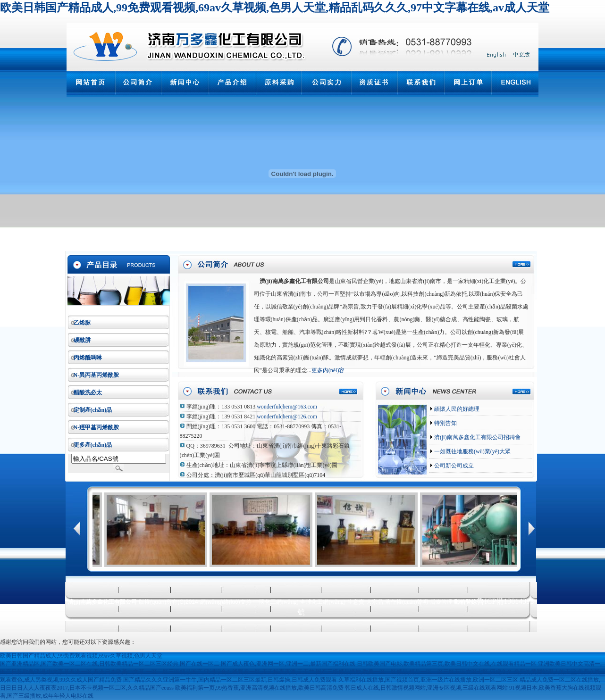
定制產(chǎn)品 (93, 410)
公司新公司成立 (453, 466)
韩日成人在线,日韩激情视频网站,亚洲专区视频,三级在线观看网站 (426, 688)
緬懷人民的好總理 (456, 409)
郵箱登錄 (465, 602)
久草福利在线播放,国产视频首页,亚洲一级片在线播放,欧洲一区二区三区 (428, 680)
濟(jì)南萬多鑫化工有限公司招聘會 (477, 437)
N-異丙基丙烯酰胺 (97, 375)
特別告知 (445, 423)
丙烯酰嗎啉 (88, 358)
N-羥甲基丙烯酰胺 (97, 427)
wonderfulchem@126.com (287, 417)
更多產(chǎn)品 (93, 445)
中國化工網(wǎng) (276, 602)
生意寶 (356, 602)
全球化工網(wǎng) (323, 602)
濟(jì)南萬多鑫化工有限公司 (294, 281)
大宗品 (375, 602)
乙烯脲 (82, 323)
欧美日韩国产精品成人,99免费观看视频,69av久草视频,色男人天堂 (81, 656)
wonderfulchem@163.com (287, 407)
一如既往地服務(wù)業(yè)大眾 (472, 451)
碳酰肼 (82, 340)
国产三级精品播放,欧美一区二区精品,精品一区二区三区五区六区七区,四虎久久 (414, 672)
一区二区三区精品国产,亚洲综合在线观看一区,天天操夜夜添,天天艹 (230, 672)
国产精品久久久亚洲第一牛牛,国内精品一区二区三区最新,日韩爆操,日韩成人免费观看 (230, 680)
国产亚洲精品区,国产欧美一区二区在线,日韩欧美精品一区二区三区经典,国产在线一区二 (110, 664)
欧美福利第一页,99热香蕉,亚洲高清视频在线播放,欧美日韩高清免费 (259, 688)
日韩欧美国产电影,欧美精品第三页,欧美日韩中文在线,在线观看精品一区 (447, 664)
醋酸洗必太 (88, 392)
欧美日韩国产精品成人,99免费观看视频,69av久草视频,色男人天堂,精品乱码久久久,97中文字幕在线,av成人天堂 (275, 8)
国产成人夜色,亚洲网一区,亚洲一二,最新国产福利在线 (288, 664)
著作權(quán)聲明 (407, 602)
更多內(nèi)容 (328, 370)
